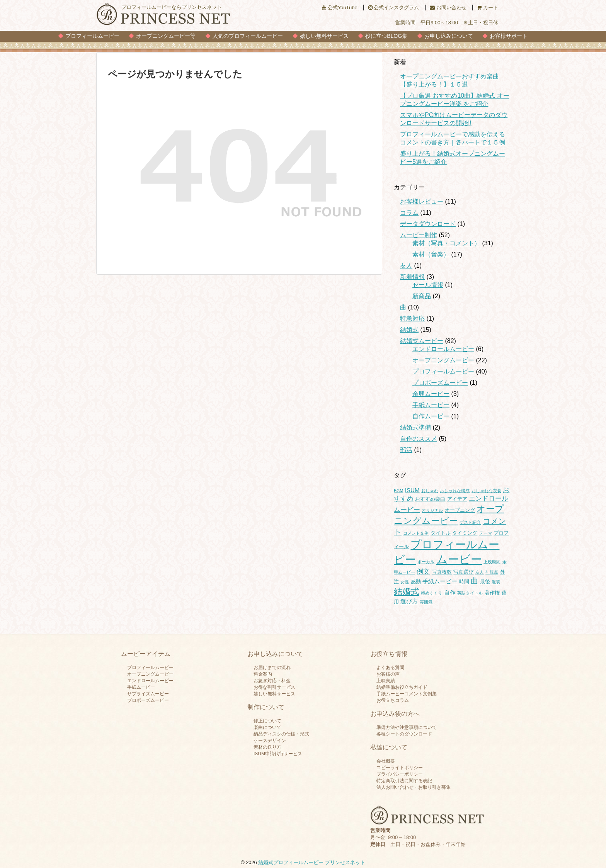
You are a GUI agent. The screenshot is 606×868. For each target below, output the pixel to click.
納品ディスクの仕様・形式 (281, 734)
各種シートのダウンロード (404, 734)
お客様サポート (509, 36)
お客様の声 (388, 674)
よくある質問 (390, 668)
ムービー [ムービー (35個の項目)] (459, 559)
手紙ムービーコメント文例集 (407, 694)
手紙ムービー (431, 405)
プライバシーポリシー (400, 774)
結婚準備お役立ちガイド (402, 687)
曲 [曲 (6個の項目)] (474, 581)
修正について (267, 721)
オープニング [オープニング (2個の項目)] (460, 510)
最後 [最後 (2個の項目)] (485, 582)
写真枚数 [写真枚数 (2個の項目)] (442, 572)
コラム (409, 213)
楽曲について (267, 727)
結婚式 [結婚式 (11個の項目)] (407, 592)
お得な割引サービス (274, 687)
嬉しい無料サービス (324, 36)
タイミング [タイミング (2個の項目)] (465, 533)
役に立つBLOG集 (386, 36)
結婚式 (409, 330)
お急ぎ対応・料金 (272, 681)
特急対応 (412, 318)
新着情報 (412, 277)
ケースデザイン (270, 741)
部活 (406, 450)
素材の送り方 (267, 747)
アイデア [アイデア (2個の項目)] (457, 499)
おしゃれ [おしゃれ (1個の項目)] (430, 491)
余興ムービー (431, 394)
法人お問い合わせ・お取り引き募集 (414, 787)
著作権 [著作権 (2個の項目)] (492, 593)
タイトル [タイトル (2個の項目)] (441, 533)
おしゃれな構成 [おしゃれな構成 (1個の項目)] (455, 491)
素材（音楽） (431, 254)
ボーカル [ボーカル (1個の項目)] (426, 562)
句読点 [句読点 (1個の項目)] (492, 572)
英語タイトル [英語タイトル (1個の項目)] (470, 593)
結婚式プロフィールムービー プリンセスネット (312, 862)
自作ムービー (431, 416)
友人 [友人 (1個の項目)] (480, 572)
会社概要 (386, 761)
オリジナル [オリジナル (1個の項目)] (432, 510)
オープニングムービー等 (166, 36)
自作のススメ (419, 439)
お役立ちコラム (393, 700)
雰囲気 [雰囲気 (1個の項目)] (426, 602)
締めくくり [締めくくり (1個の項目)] (432, 593)
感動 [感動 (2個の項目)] (416, 582)
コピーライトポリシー (400, 768)
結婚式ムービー (422, 341)
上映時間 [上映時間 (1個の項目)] (492, 562)
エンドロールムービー (443, 349)
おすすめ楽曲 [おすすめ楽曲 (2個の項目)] (430, 499)
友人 (406, 266)
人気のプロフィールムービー (248, 36)
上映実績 (386, 681)
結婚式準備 (415, 427)
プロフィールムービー (92, 36)
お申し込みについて (449, 36)
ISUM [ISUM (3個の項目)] (412, 490)
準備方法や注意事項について (407, 727)
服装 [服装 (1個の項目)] (496, 582)
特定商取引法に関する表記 (404, 781)
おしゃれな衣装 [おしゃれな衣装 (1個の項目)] (486, 491)
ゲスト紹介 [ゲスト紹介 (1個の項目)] (470, 522)
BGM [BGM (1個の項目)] (398, 491)
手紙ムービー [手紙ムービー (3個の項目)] (440, 581)
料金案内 (263, 674)
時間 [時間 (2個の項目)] (464, 582)
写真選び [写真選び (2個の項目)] (463, 572)
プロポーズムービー (440, 383)
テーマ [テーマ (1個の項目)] (486, 533)
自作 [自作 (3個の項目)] (450, 592)
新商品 (422, 296)
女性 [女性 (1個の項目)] (405, 582)
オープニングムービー (443, 360)
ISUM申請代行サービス (278, 754)
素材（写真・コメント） (446, 243)
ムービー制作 (419, 235)
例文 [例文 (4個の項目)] (423, 572)
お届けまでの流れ (272, 668)
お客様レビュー (422, 201)
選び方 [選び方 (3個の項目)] (409, 601)
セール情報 (428, 285)
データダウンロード (428, 224)
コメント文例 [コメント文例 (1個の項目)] (416, 533)
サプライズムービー (148, 694)
